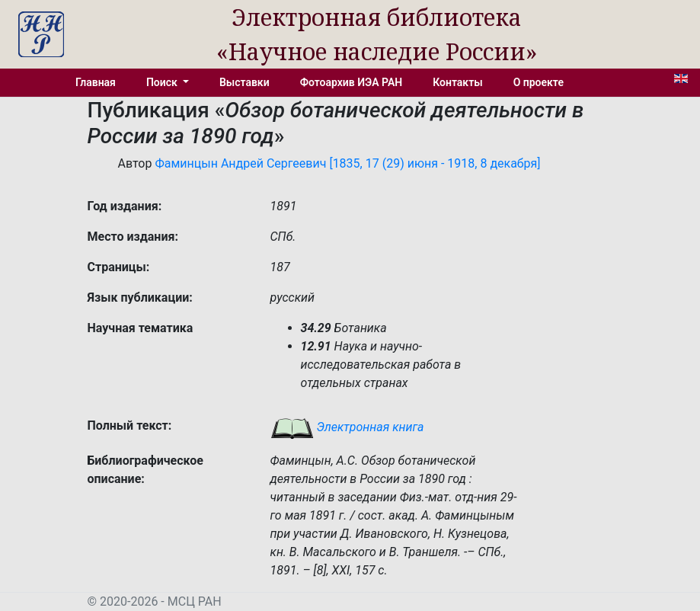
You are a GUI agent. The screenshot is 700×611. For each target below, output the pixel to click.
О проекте (539, 82)
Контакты (457, 82)
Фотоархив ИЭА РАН (352, 82)
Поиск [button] (163, 82)
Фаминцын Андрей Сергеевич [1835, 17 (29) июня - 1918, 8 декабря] (347, 163)
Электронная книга (347, 427)
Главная (96, 82)
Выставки (245, 82)
